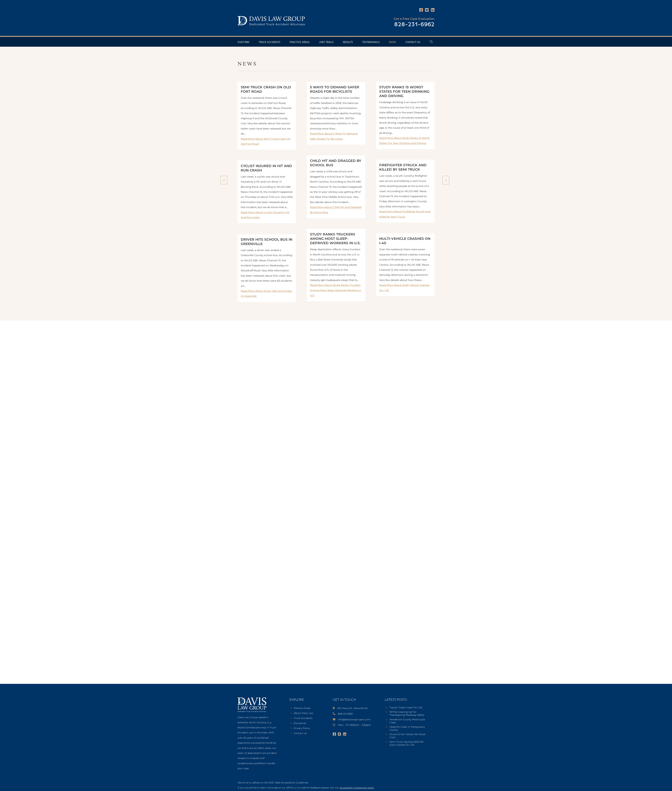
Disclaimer (300, 723)
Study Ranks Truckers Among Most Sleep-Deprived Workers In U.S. (335, 239)
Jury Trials (326, 42)
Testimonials (371, 42)
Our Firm (243, 42)
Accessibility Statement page (357, 788)
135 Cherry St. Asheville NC (353, 708)
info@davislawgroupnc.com (354, 719)
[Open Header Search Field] (431, 42)
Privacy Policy (302, 728)
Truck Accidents (269, 42)
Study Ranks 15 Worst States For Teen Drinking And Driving (404, 92)
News (392, 42)
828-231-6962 (414, 25)
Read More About (336, 290)
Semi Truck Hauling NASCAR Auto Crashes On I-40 (406, 743)
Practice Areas (300, 42)
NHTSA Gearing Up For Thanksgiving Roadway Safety (407, 713)
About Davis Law (303, 713)
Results (348, 42)
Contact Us (413, 42)
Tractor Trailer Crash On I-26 (406, 708)
